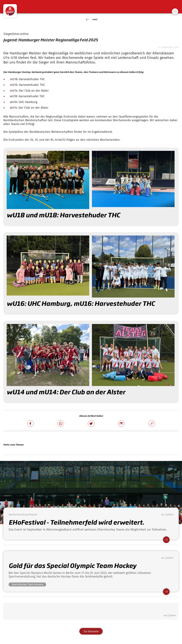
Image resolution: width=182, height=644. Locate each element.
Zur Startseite (91, 631)
